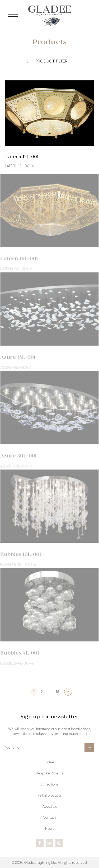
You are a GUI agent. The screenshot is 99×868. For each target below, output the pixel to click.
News (50, 829)
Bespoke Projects (50, 773)
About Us (50, 806)
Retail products (49, 795)
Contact (49, 818)
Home (50, 762)
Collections (49, 784)
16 (58, 692)
